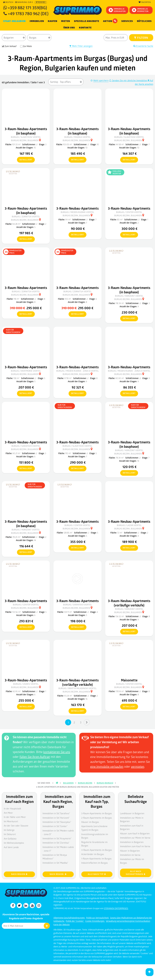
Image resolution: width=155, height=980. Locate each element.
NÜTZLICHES (144, 21)
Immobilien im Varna (130, 855)
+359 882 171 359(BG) (27, 7)
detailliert (25, 160)
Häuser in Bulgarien (130, 851)
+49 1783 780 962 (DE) (28, 13)
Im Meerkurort (11, 821)
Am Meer (8, 813)
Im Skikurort (10, 834)
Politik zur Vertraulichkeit (98, 918)
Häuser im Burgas (90, 822)
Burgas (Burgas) (105, 783)
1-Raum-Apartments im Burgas (96, 859)
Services (127, 21)
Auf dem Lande (11, 847)
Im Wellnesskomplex (14, 843)
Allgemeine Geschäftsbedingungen (69, 918)
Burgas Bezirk (85, 783)
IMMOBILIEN (37, 21)
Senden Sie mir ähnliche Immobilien (129, 80)
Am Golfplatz (10, 839)
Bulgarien (68, 783)
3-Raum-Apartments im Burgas (97, 813)
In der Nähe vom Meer (15, 817)
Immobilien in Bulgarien (132, 842)
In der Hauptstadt (12, 808)
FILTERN (141, 38)
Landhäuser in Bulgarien (132, 813)
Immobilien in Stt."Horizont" (56, 818)
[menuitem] (85, 28)
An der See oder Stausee (16, 826)
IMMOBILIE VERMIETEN (140, 10)
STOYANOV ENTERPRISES (116, 908)
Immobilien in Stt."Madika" (55, 863)
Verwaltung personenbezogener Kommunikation (128, 921)
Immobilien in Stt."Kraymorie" (57, 838)
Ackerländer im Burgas (93, 854)
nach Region (19, 874)
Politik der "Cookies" (75, 921)
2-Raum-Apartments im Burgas (97, 818)
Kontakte (85, 28)
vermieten (138, 766)
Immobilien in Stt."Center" (55, 826)
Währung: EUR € (24, 2)
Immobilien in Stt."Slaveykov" (57, 822)
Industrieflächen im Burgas (95, 863)
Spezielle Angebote (87, 21)
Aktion (110, 21)
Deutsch (8, 2)
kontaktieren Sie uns (57, 752)
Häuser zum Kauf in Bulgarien (135, 833)
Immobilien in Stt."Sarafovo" (56, 813)
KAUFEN (53, 21)
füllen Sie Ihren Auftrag (35, 757)
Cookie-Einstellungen (95, 921)
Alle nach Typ (97, 874)
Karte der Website (62, 924)
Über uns (69, 28)
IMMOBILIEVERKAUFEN (117, 10)
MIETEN (66, 21)
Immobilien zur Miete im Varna (135, 838)
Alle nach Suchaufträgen (136, 873)
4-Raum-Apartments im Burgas (97, 850)
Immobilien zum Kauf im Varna (135, 846)
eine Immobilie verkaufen (107, 766)
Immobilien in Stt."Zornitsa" (56, 843)
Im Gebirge (9, 830)
